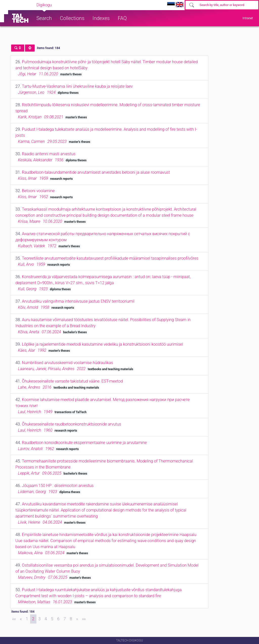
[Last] (84, 619)
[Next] (77, 619)
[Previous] (21, 619)
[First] (14, 619)
